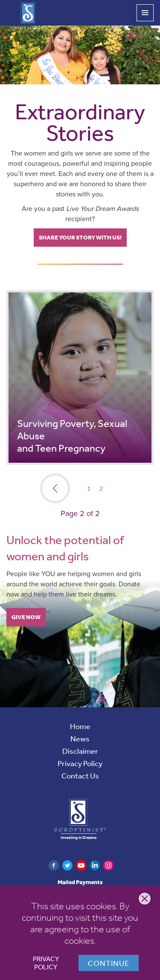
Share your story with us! (80, 237)
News (80, 738)
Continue (109, 963)
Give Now (26, 617)
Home (80, 726)
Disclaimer (80, 751)
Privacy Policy (46, 963)
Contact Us (80, 775)
